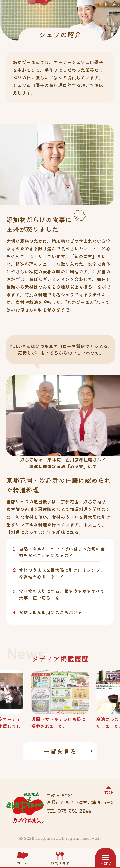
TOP (109, 792)
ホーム (23, 863)
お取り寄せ (60, 863)
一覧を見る (60, 751)
